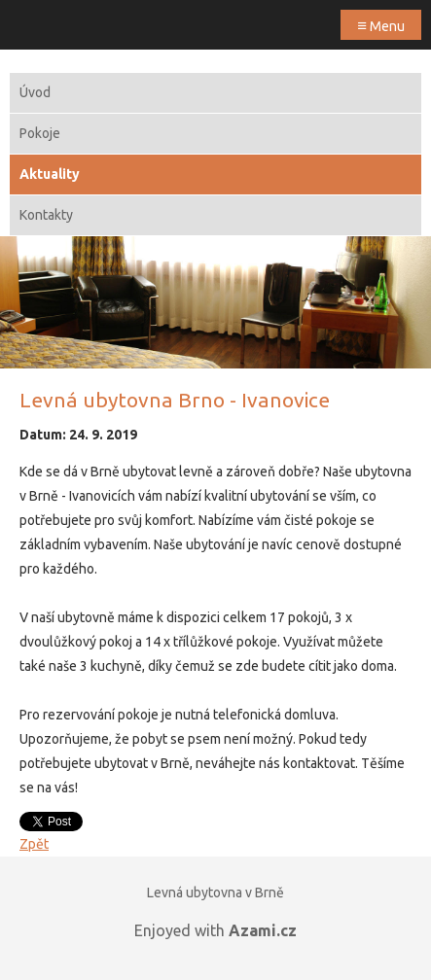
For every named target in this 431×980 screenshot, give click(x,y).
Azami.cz (263, 930)
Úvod (35, 92)
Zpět (34, 844)
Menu (381, 25)
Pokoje (40, 133)
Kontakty (46, 215)
